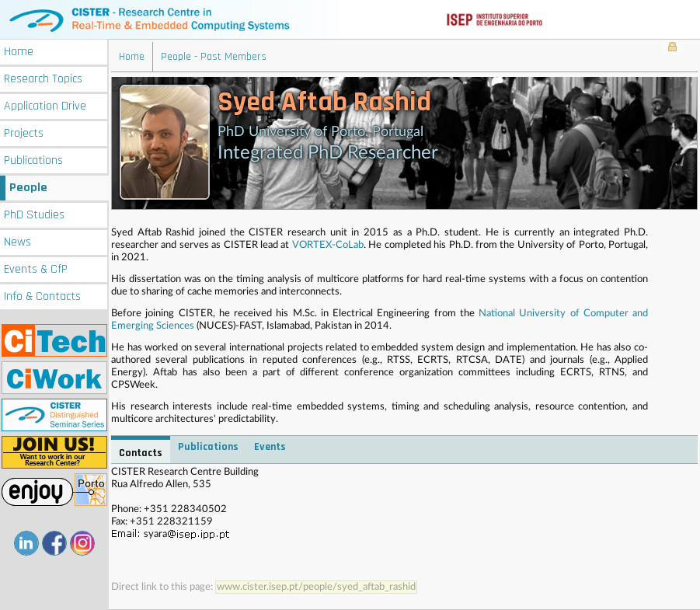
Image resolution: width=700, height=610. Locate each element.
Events (36, 269)
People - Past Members (214, 57)
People (28, 188)
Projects (24, 133)
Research (43, 79)
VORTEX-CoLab (328, 245)
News (17, 242)
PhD (34, 215)
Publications (33, 160)
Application (45, 106)
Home (19, 52)
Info (42, 296)
